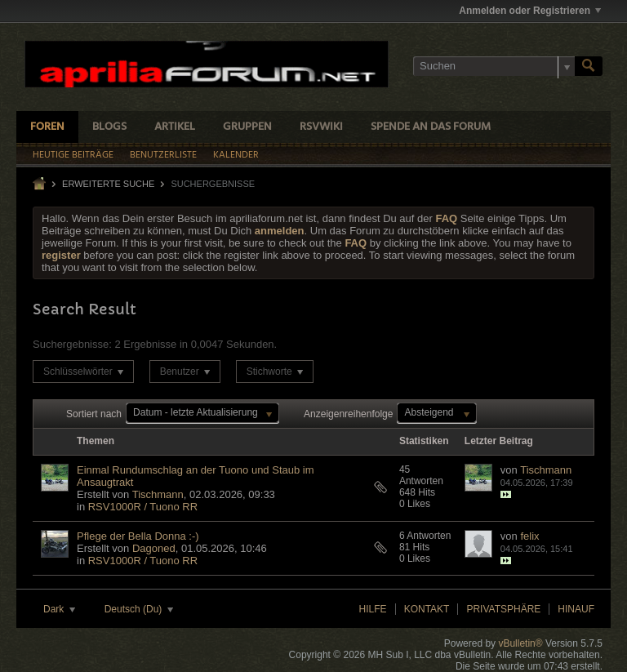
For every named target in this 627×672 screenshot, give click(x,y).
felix (529, 536)
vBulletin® (520, 643)
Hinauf (576, 609)
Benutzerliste (163, 155)
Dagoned (154, 548)
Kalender (236, 155)
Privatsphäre (503, 609)
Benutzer (185, 372)
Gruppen (247, 127)
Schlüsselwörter (83, 372)
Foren (47, 127)
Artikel (175, 127)
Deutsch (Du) (139, 609)
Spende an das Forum (431, 127)
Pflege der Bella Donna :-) (138, 536)
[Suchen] (494, 66)
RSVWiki (321, 127)
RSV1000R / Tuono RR (143, 507)
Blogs (109, 127)
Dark (59, 609)
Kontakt (427, 609)
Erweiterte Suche (108, 184)
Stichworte (275, 372)
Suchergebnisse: (72, 344)
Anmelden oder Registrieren (530, 11)
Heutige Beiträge (73, 155)
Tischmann (158, 494)
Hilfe (373, 609)
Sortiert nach (94, 414)
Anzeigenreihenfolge (348, 414)
